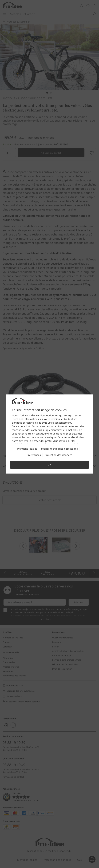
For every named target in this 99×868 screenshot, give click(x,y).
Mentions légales (27, 449)
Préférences (34, 455)
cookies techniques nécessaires (59, 449)
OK (49, 465)
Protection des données (58, 455)
